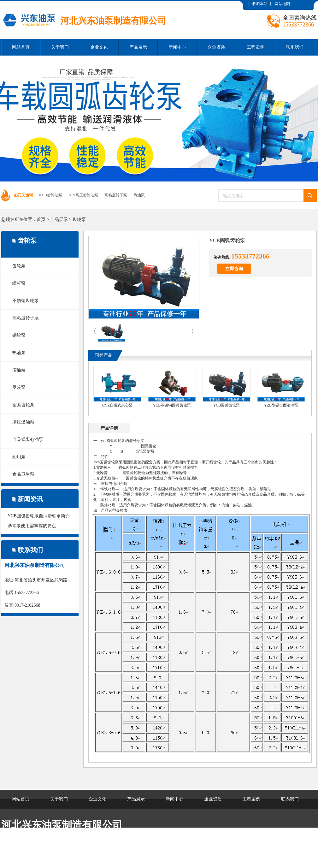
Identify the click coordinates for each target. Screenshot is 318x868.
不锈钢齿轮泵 (26, 301)
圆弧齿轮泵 (23, 405)
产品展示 (138, 47)
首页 (41, 220)
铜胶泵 (19, 335)
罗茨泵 (19, 387)
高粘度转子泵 (116, 195)
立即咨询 (234, 269)
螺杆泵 (19, 283)
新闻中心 (177, 47)
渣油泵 (19, 370)
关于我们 (60, 47)
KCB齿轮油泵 (51, 195)
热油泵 (139, 195)
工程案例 (256, 47)
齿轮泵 (79, 220)
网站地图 (282, 4)
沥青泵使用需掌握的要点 (32, 526)
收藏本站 (260, 4)
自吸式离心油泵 (28, 440)
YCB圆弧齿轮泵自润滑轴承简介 (39, 516)
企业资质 (216, 47)
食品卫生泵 (23, 474)
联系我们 (295, 47)
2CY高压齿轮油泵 (83, 195)
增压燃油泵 (23, 422)
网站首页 (21, 47)
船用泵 (19, 457)
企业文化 (99, 47)
